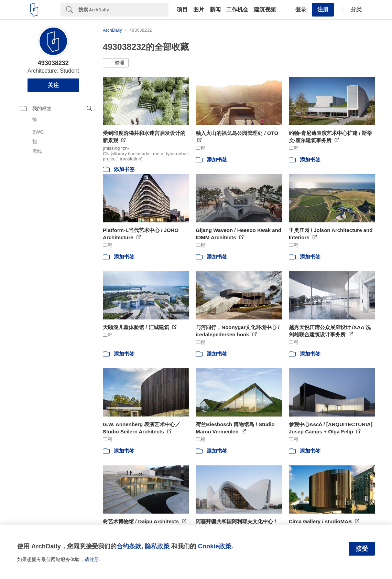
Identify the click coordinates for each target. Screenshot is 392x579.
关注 (53, 85)
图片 (199, 10)
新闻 (215, 10)
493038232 (53, 63)
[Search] (123, 10)
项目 (182, 10)
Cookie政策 (214, 546)
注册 (323, 9)
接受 (362, 549)
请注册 (92, 559)
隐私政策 (157, 546)
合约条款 (129, 546)
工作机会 (237, 10)
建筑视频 (265, 10)
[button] (116, 63)
